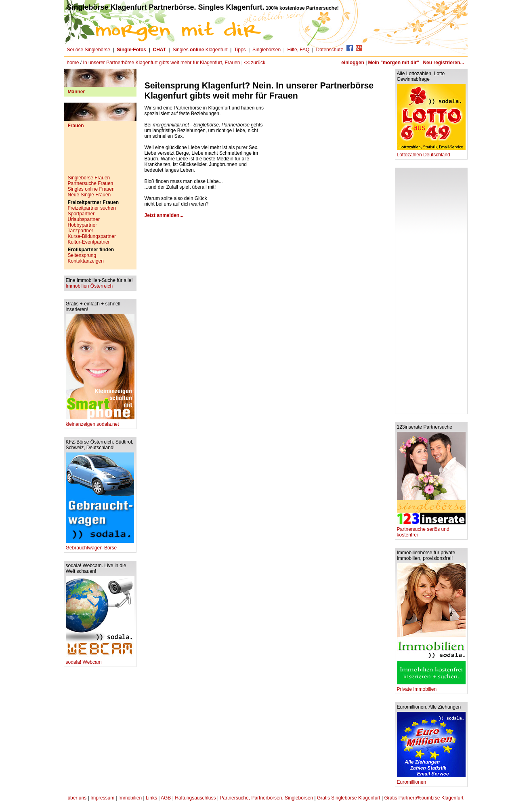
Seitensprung (82, 255)
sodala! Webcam (100, 660)
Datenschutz (330, 50)
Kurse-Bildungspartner (92, 236)
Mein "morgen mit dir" (394, 63)
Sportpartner (81, 214)
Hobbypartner (83, 225)
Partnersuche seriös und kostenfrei (431, 530)
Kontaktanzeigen (86, 261)
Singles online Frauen (91, 189)
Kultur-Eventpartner (89, 242)
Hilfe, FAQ (299, 50)
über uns (77, 798)
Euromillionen (431, 780)
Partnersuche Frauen (91, 183)
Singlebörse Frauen (89, 178)
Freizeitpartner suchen (92, 208)
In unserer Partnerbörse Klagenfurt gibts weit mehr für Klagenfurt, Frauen (162, 63)
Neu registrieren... (443, 63)
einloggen (353, 63)
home (73, 63)
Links (151, 798)
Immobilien (130, 798)
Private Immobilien (431, 687)
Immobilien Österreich (89, 286)
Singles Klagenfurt (200, 50)
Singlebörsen (267, 50)
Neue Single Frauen (89, 195)
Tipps (240, 50)
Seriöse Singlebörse (89, 50)
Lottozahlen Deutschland (431, 153)
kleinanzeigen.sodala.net (100, 422)
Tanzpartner (81, 231)
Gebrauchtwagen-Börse (100, 546)
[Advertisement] (100, 155)
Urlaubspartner (84, 219)
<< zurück (255, 63)
